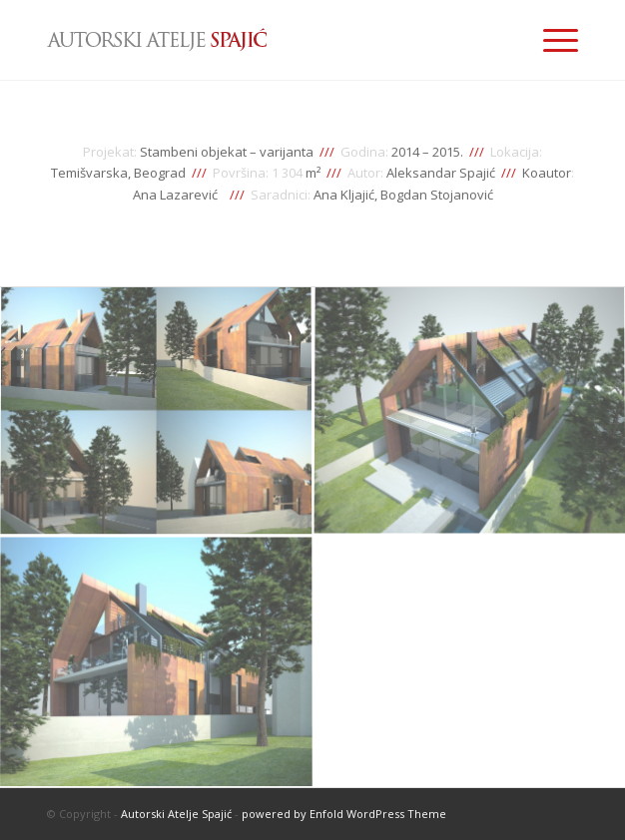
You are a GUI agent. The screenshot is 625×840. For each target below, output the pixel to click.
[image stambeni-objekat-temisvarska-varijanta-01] (157, 413)
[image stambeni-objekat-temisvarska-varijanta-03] (157, 663)
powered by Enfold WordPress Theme (344, 814)
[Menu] (551, 40)
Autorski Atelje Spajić (176, 814)
